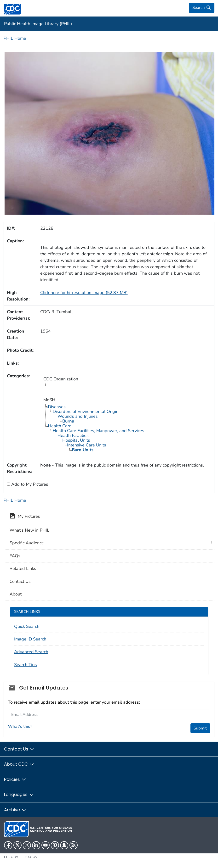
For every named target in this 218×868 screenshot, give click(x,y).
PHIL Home (15, 38)
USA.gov (30, 857)
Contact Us (20, 581)
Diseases (57, 407)
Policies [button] (15, 779)
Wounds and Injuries (78, 416)
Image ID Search (30, 639)
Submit (200, 728)
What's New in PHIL (29, 530)
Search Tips (26, 665)
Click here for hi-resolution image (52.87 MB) (84, 293)
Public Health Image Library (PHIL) (38, 24)
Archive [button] (15, 810)
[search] (202, 8)
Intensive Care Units (87, 445)
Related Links (23, 568)
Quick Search (27, 626)
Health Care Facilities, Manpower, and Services (98, 431)
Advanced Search (31, 652)
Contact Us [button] (20, 749)
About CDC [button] (19, 764)
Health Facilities (73, 435)
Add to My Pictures (29, 484)
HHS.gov (11, 857)
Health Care (60, 426)
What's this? (20, 726)
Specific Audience (27, 543)
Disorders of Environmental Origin (86, 412)
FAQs (15, 556)
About (16, 594)
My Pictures (25, 517)
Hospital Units (76, 440)
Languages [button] (19, 794)
